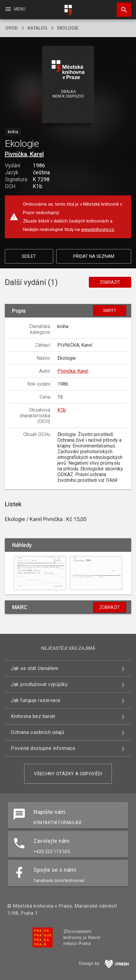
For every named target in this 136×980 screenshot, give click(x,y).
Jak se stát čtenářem (35, 668)
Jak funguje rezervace (36, 700)
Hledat (121, 7)
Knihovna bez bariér (33, 716)
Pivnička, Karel (24, 154)
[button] (68, 85)
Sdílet (29, 256)
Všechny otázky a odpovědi (68, 774)
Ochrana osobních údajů (37, 732)
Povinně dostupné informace (43, 748)
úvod (12, 28)
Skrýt (110, 311)
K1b (62, 410)
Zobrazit (110, 282)
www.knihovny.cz (98, 229)
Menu (15, 9)
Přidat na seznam (94, 256)
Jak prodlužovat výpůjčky (39, 684)
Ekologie (68, 28)
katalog (37, 28)
